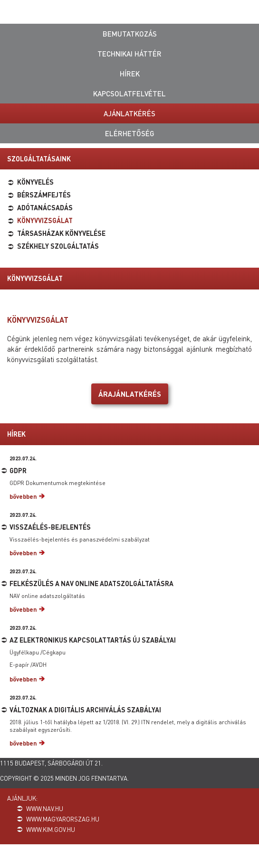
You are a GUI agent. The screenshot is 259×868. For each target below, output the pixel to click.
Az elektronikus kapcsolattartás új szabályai (93, 640)
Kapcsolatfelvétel (129, 93)
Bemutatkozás (130, 34)
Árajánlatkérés (130, 394)
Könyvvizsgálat (45, 220)
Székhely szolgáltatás (58, 246)
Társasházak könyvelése (61, 233)
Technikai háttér (129, 54)
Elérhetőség (130, 133)
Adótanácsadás (45, 207)
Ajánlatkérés (129, 113)
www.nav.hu (45, 808)
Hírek (130, 74)
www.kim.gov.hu (51, 829)
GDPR (18, 470)
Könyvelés (35, 182)
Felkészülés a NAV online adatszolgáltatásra (91, 583)
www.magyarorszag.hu (63, 819)
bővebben (23, 496)
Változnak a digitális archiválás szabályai (85, 709)
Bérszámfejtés (44, 195)
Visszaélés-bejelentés (50, 527)
